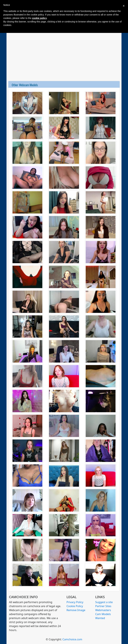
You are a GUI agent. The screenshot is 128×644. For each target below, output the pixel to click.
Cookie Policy (75, 606)
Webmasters (103, 610)
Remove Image (76, 610)
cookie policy (39, 18)
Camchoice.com (72, 639)
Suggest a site (104, 602)
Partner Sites (103, 606)
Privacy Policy (75, 602)
